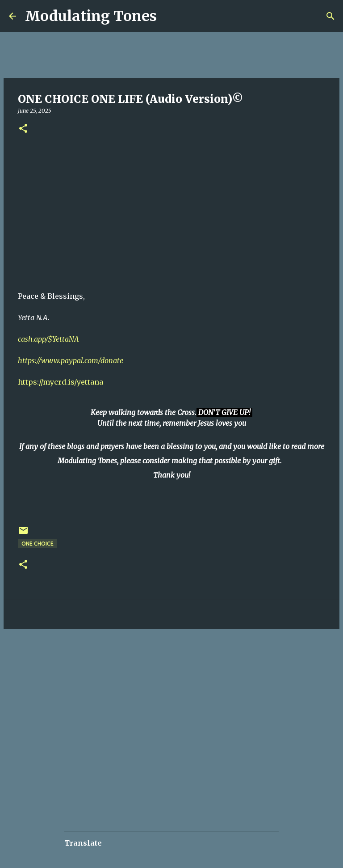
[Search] (169, 16)
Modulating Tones (91, 16)
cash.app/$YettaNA (48, 339)
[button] (23, 129)
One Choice (38, 544)
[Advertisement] (163, 662)
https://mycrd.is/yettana (61, 382)
